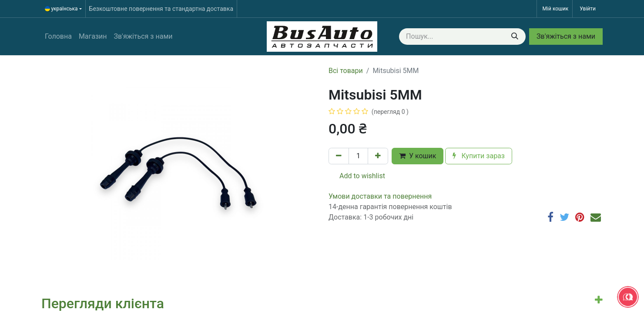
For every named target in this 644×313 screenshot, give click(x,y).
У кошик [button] (418, 156)
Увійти (588, 9)
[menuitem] (58, 37)
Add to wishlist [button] (357, 176)
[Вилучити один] (339, 156)
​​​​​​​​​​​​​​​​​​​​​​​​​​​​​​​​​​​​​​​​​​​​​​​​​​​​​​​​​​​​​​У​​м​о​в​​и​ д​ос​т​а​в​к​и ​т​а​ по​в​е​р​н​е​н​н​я (380, 196)
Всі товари (346, 71)
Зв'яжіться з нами (566, 36)
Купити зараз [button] (479, 156)
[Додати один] (378, 156)
